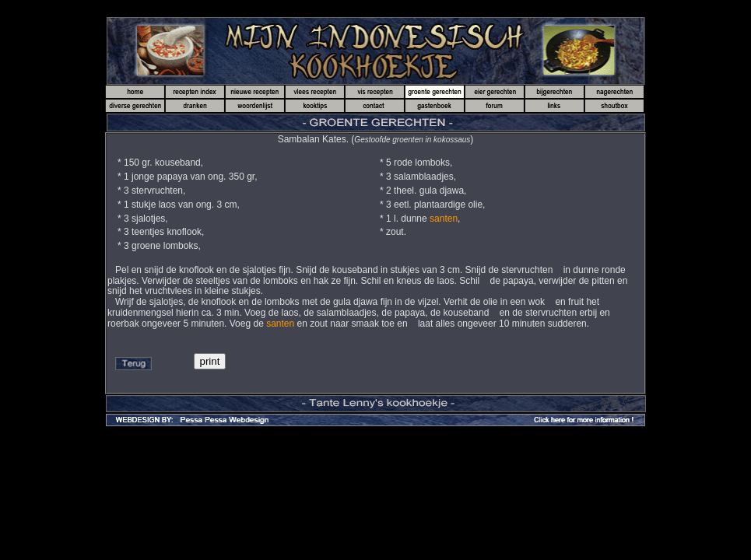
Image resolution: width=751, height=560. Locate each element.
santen (444, 219)
